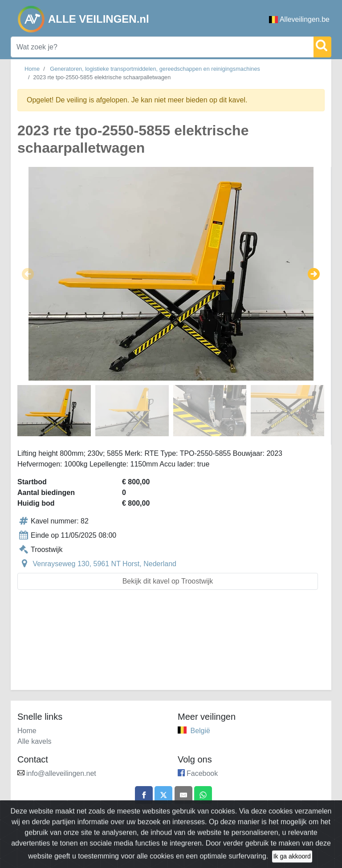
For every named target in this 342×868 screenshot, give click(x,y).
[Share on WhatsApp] (203, 795)
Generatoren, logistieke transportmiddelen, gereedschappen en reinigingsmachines (155, 69)
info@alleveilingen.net (61, 773)
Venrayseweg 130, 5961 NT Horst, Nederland (104, 564)
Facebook (202, 773)
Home (32, 69)
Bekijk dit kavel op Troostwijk (168, 581)
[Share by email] (183, 795)
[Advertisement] (171, 645)
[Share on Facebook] (144, 795)
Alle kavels (34, 741)
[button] (28, 274)
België (200, 731)
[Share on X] (163, 795)
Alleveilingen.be (299, 19)
